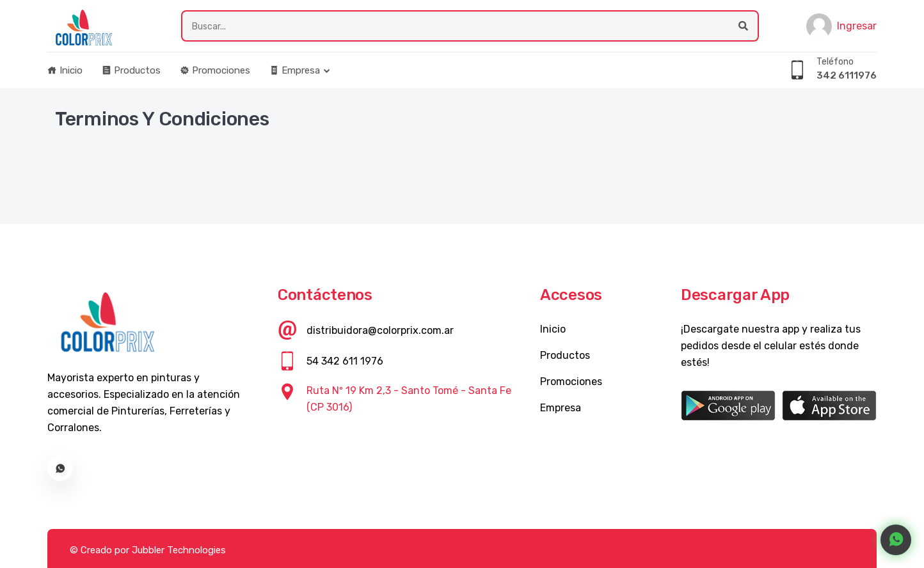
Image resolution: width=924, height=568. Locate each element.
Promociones (215, 70)
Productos (131, 70)
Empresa (295, 70)
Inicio (65, 70)
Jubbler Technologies (179, 550)
